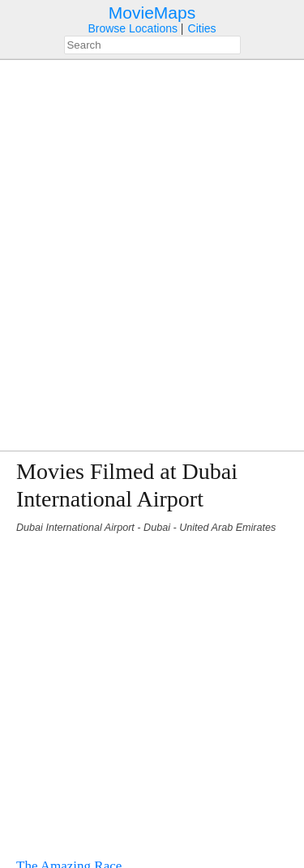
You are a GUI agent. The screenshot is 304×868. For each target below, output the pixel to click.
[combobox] (152, 45)
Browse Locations (133, 28)
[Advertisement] (152, 688)
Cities (202, 28)
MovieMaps (152, 13)
